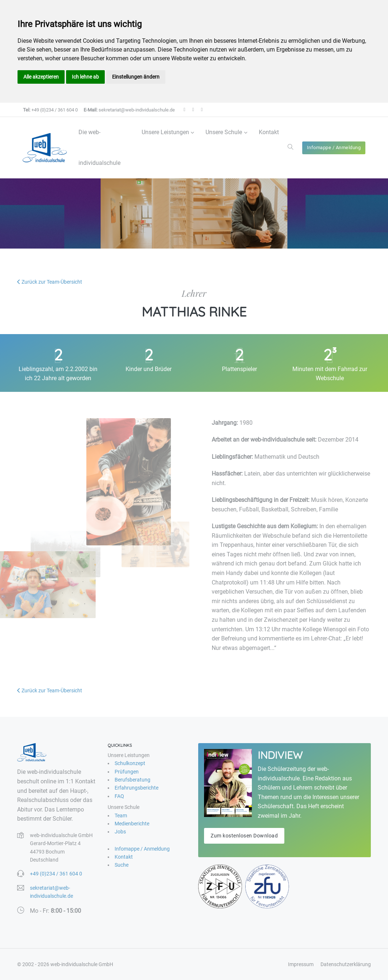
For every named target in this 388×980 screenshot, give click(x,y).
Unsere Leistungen (165, 132)
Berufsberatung (132, 780)
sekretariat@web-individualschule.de (129, 110)
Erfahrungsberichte (137, 788)
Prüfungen (127, 772)
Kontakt (269, 132)
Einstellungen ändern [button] (136, 77)
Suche (122, 865)
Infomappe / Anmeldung (334, 147)
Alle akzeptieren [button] (41, 77)
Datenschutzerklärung (346, 964)
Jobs (120, 832)
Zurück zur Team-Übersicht (50, 282)
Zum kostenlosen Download (244, 836)
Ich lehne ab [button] (85, 77)
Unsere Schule (224, 132)
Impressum (301, 964)
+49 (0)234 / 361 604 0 (50, 110)
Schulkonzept (130, 763)
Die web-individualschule (99, 147)
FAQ (119, 796)
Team (121, 816)
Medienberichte (132, 824)
